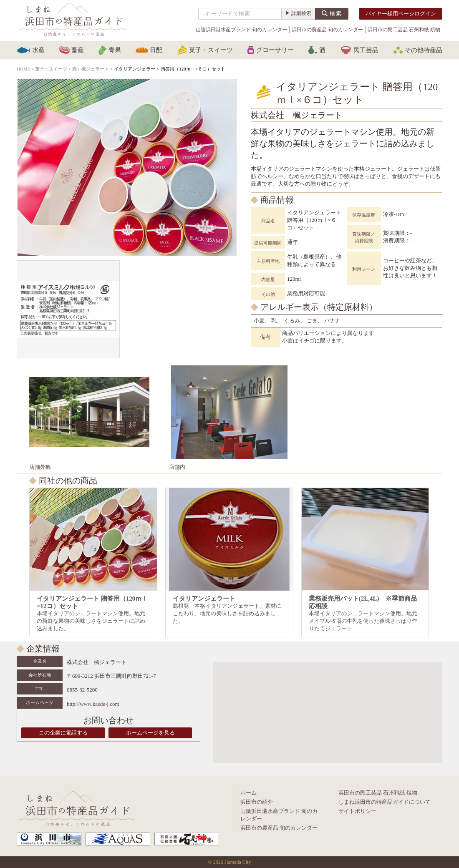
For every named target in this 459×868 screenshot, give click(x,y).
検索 (336, 14)
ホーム (248, 793)
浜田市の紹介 (257, 802)
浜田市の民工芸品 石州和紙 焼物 (404, 30)
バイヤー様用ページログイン (401, 14)
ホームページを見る (150, 733)
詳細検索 (301, 13)
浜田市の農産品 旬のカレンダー (327, 30)
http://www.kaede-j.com (93, 704)
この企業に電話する (63, 733)
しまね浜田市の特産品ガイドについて (385, 802)
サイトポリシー (357, 811)
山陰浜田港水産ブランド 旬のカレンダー (241, 30)
